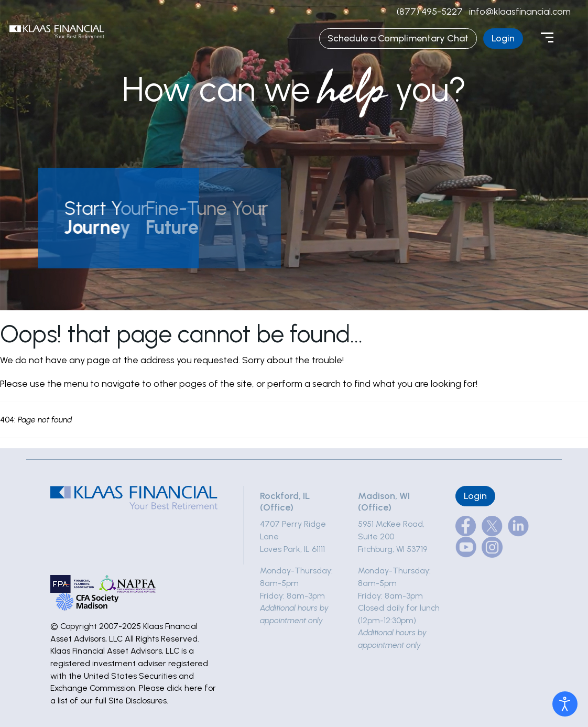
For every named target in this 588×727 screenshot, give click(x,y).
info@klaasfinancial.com (520, 12)
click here (184, 688)
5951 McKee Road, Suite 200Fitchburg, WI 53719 (393, 536)
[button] (113, 218)
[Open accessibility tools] (565, 704)
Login (503, 38)
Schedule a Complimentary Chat (398, 38)
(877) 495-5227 (430, 12)
